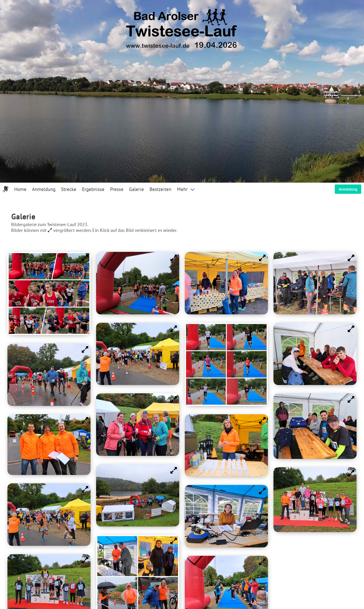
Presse (117, 189)
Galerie (136, 189)
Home (20, 189)
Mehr (182, 189)
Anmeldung (44, 189)
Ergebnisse (93, 189)
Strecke (69, 189)
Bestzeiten (160, 189)
